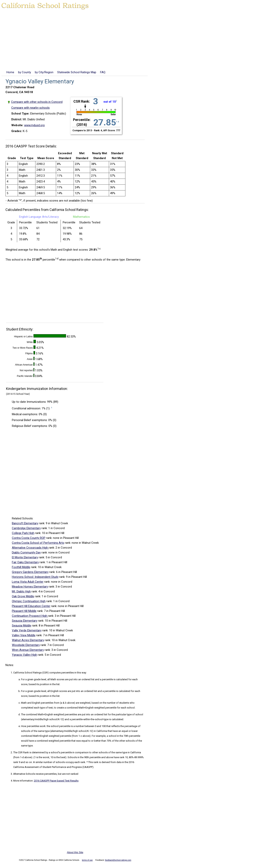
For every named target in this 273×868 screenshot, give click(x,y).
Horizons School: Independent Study (35, 577)
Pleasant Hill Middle (24, 611)
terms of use (87, 860)
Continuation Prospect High (30, 616)
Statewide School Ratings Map (77, 72)
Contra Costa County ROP (29, 538)
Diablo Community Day (26, 553)
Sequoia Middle (22, 626)
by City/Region (44, 72)
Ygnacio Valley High (24, 655)
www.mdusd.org (34, 125)
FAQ (103, 72)
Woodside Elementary (26, 645)
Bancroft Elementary (25, 523)
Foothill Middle (21, 567)
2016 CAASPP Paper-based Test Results (56, 781)
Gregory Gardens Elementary (30, 572)
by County (25, 72)
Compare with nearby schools (30, 108)
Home (10, 72)
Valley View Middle (24, 635)
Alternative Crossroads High (30, 548)
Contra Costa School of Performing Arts (38, 543)
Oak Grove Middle (23, 596)
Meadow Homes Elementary (30, 587)
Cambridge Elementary (26, 528)
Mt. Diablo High (21, 591)
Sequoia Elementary (25, 621)
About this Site (75, 852)
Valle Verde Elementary (27, 630)
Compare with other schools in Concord (37, 102)
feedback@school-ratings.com (118, 860)
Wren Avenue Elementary (28, 650)
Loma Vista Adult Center (28, 582)
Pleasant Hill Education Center (31, 606)
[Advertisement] (136, 41)
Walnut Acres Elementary (28, 640)
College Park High (23, 533)
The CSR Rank (21, 752)
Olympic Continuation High (29, 601)
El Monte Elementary (25, 557)
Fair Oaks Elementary (25, 562)
